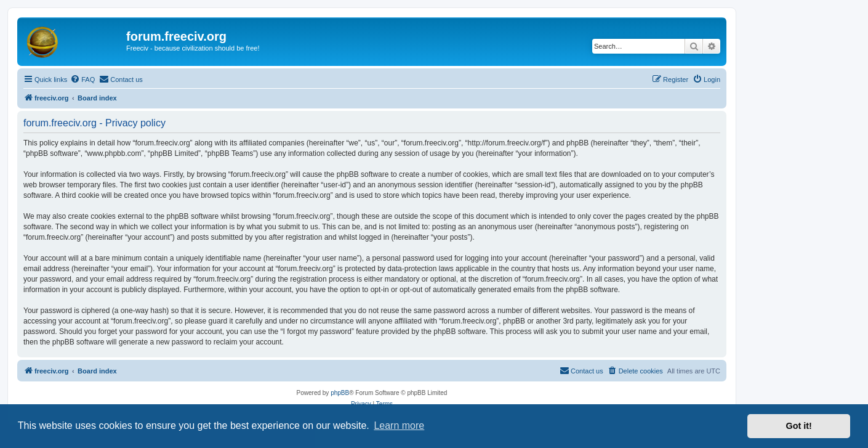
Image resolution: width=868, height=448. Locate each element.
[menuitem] (82, 79)
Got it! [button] (799, 426)
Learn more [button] (399, 426)
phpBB (340, 393)
